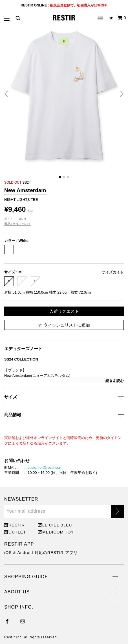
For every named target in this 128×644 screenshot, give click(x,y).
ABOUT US (17, 592)
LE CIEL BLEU (56, 525)
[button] (8, 94)
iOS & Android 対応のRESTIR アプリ (41, 553)
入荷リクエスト (64, 311)
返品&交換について (18, 224)
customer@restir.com (45, 468)
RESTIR (17, 525)
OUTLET (17, 532)
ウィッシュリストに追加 (64, 325)
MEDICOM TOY (57, 532)
